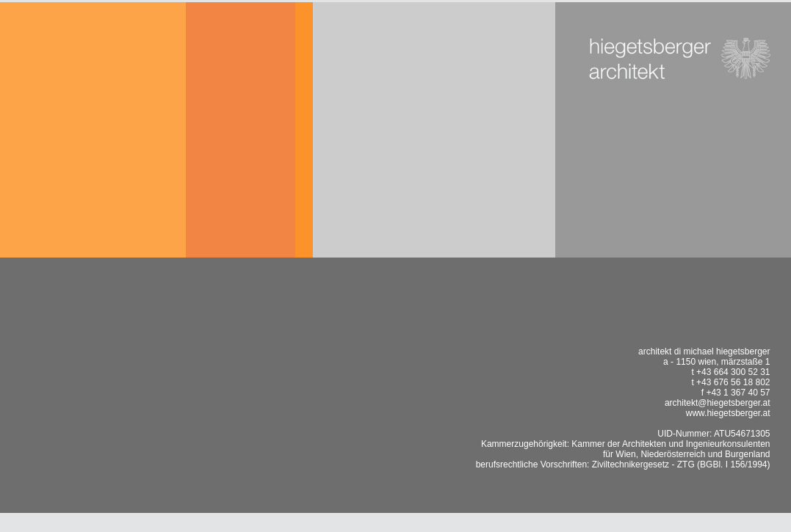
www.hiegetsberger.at (728, 413)
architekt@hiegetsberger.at (718, 403)
